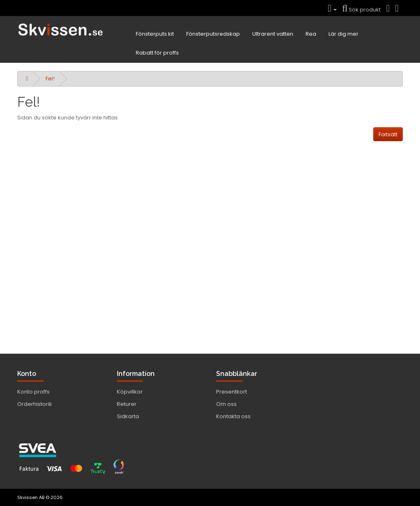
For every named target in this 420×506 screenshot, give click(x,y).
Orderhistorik (35, 404)
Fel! (50, 79)
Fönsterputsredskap (213, 34)
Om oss (226, 404)
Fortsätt (388, 134)
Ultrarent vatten (273, 34)
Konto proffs (33, 392)
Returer (127, 404)
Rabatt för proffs (157, 53)
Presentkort (232, 392)
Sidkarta (128, 416)
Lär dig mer (344, 34)
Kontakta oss (233, 416)
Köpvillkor (130, 392)
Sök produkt (361, 10)
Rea (311, 34)
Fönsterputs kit (155, 34)
